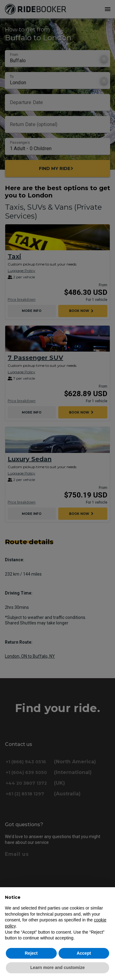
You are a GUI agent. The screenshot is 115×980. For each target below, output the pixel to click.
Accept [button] (84, 953)
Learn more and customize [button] (57, 967)
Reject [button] (31, 953)
